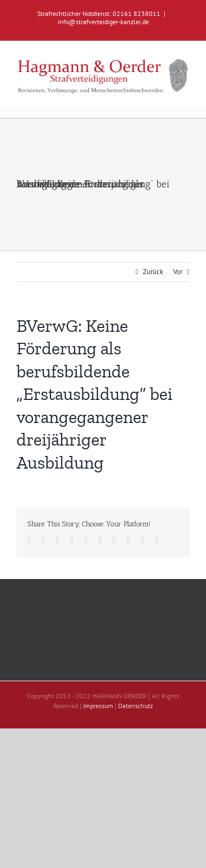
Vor (178, 272)
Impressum (98, 706)
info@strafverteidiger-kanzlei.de (103, 22)
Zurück (153, 272)
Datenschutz (135, 706)
